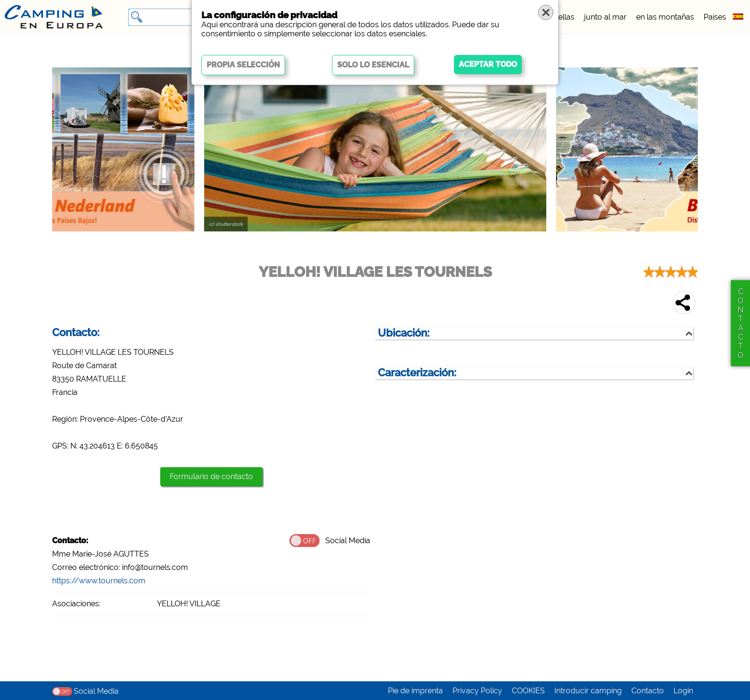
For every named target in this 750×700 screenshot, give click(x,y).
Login (683, 691)
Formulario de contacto (211, 476)
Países (715, 17)
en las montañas (665, 17)
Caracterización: (417, 373)
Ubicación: (404, 333)
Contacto (648, 691)
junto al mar (605, 17)
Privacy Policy (477, 691)
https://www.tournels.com (99, 581)
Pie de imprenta (415, 691)
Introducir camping (588, 691)
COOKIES (528, 691)
